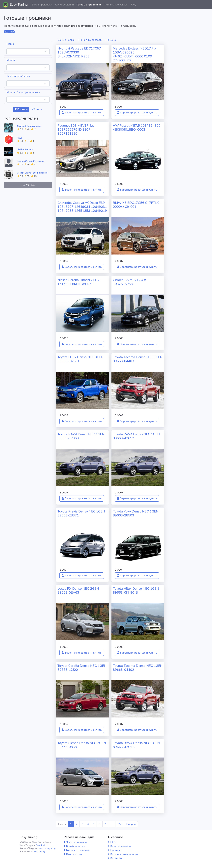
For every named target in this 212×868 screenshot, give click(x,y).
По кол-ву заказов (90, 40)
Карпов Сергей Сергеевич (31, 161)
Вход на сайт (74, 854)
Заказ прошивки (42, 5)
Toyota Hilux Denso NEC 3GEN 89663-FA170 (81, 359)
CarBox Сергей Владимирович (33, 173)
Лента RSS (28, 185)
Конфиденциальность (124, 854)
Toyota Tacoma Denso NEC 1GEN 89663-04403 (138, 359)
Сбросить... (38, 109)
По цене (111, 40)
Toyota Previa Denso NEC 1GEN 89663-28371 (81, 513)
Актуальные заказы (116, 5)
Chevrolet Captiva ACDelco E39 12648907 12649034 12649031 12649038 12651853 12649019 (82, 207)
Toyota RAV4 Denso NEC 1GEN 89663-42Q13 (136, 745)
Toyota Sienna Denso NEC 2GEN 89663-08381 (82, 745)
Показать (21, 109)
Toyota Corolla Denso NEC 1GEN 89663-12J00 (82, 668)
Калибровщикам (121, 846)
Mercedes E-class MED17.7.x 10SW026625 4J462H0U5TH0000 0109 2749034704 (134, 54)
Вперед (131, 824)
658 (120, 824)
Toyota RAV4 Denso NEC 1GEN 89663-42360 (81, 436)
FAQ (133, 5)
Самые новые (66, 40)
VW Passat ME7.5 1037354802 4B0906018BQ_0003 (137, 128)
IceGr (20, 138)
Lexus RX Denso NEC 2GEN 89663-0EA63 (78, 591)
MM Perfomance (25, 150)
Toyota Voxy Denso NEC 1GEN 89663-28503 (136, 513)
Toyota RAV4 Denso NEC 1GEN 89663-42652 (136, 436)
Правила (116, 850)
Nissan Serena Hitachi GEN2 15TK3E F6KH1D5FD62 (79, 282)
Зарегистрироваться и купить (82, 113)
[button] (207, 5)
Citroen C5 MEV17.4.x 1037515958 (129, 282)
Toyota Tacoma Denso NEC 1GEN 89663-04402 (138, 668)
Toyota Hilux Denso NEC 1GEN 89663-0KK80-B (136, 591)
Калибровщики (64, 5)
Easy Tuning (19, 5)
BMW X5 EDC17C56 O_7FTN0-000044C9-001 (137, 205)
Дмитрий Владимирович (30, 126)
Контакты (116, 858)
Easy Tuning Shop (47, 848)
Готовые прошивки (89, 5)
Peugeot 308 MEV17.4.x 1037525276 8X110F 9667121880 (76, 130)
